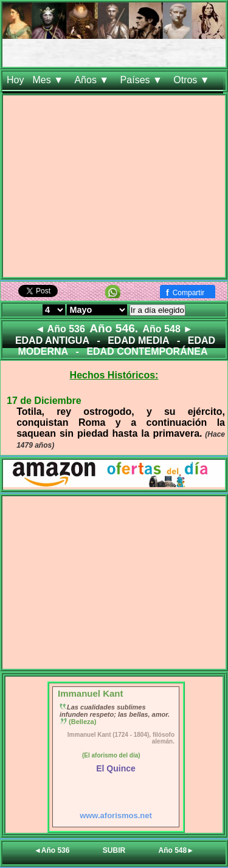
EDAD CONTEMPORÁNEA (147, 351)
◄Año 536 (52, 850)
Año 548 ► (168, 329)
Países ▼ (143, 80)
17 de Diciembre (44, 401)
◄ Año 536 (60, 329)
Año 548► (177, 850)
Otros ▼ (193, 80)
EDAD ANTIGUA (52, 340)
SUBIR (114, 850)
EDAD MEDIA (138, 340)
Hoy (15, 80)
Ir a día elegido (157, 310)
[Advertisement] (114, 189)
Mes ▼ (49, 80)
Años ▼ (93, 80)
